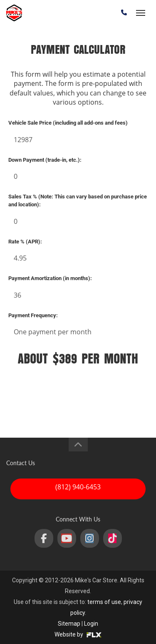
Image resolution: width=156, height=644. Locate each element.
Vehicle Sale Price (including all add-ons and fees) (68, 123)
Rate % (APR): (25, 242)
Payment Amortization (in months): (50, 278)
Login (91, 624)
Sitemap (69, 624)
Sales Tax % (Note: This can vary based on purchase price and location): (78, 200)
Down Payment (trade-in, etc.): (45, 160)
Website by (78, 634)
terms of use (104, 602)
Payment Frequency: (33, 315)
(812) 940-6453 (78, 487)
